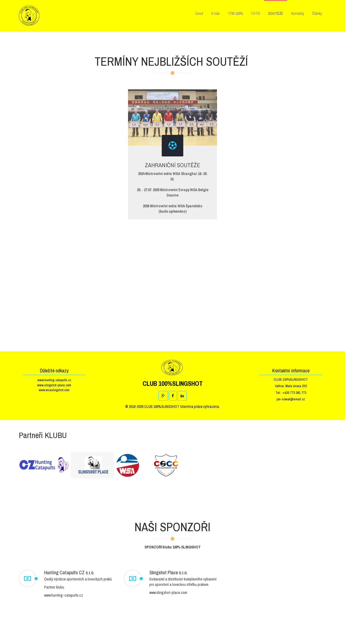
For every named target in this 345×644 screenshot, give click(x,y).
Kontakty (298, 13)
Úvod (199, 13)
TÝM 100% (235, 13)
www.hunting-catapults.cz (54, 380)
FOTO (256, 13)
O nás (215, 13)
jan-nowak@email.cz (291, 399)
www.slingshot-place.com (54, 385)
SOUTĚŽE (276, 13)
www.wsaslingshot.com (54, 390)
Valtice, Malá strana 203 (291, 386)
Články (317, 13)
